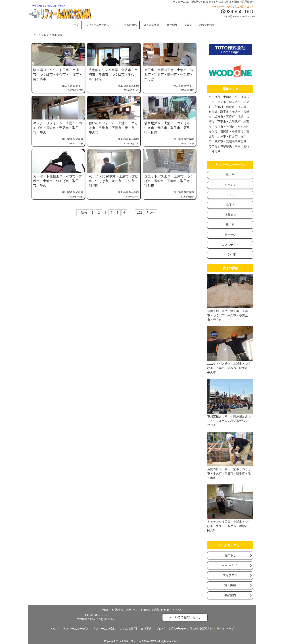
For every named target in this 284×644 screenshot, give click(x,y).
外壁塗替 (230, 215)
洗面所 (230, 205)
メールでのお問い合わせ (185, 617)
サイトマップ (225, 629)
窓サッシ (230, 235)
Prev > (151, 213)
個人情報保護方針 (201, 629)
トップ (75, 25)
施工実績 (67, 86)
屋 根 (230, 225)
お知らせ (230, 555)
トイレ (230, 195)
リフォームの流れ (126, 25)
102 (140, 213)
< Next (83, 213)
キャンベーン (230, 565)
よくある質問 (152, 25)
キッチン (230, 185)
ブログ (188, 25)
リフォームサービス (97, 25)
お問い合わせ (207, 25)
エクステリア (230, 245)
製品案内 (78, 86)
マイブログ (230, 575)
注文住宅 (230, 255)
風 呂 (230, 175)
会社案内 (172, 25)
